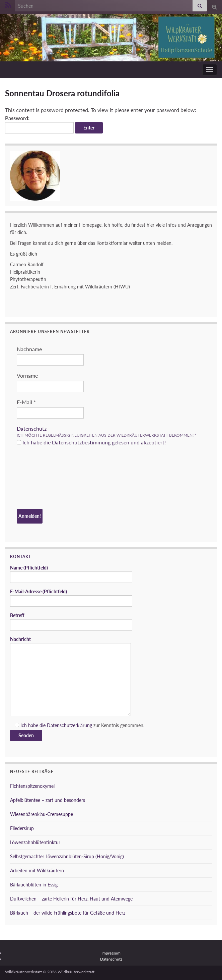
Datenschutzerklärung (69, 725)
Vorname (27, 375)
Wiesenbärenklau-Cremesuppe (42, 814)
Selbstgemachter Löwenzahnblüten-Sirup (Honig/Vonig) (67, 856)
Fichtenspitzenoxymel (32, 786)
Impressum (111, 953)
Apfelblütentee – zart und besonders (48, 800)
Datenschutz (32, 428)
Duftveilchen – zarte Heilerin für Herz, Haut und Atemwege (71, 899)
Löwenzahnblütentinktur (35, 842)
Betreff (71, 621)
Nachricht (70, 676)
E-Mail (26, 402)
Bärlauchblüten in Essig (34, 885)
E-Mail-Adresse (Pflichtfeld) (71, 598)
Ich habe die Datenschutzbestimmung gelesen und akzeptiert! (91, 442)
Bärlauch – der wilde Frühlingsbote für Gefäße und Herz (68, 913)
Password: (39, 124)
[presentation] (44, 478)
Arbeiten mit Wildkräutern (37, 870)
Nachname (29, 349)
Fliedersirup (22, 828)
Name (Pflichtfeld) (71, 574)
